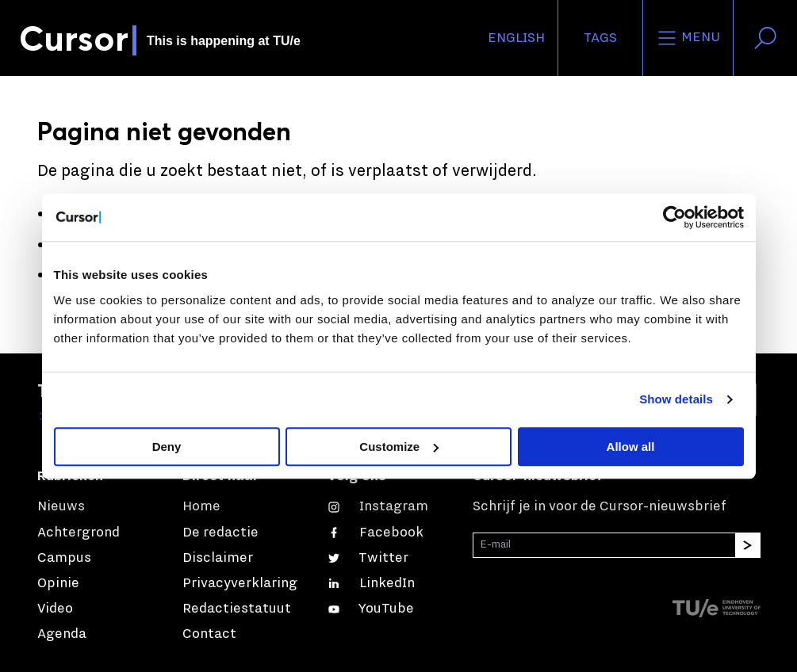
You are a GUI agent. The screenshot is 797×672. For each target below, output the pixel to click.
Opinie (58, 583)
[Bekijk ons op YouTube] (371, 609)
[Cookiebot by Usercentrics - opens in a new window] (674, 217)
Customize (399, 447)
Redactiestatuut (237, 609)
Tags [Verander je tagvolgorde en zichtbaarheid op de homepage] (600, 38)
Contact (209, 634)
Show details (676, 399)
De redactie (220, 533)
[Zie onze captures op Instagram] (378, 506)
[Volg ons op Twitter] (368, 558)
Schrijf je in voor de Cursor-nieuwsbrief (600, 506)
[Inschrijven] (748, 545)
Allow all (631, 447)
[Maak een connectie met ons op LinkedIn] (371, 583)
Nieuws (61, 506)
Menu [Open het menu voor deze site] (688, 38)
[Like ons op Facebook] (376, 533)
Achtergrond (79, 533)
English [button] (516, 38)
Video (55, 609)
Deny (167, 447)
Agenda (62, 634)
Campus (64, 558)
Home (201, 506)
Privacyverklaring (240, 583)
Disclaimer (218, 558)
